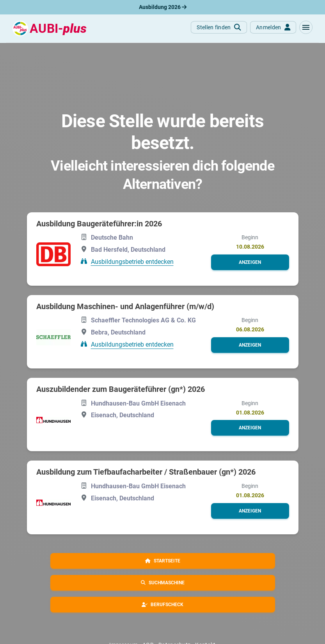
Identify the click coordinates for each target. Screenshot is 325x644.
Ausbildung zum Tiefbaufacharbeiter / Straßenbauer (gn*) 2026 (146, 472)
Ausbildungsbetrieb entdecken (132, 261)
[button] (306, 27)
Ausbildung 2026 (163, 7)
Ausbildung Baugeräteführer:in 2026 (99, 224)
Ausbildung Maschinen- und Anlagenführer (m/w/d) (125, 306)
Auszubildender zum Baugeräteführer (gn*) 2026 (121, 389)
